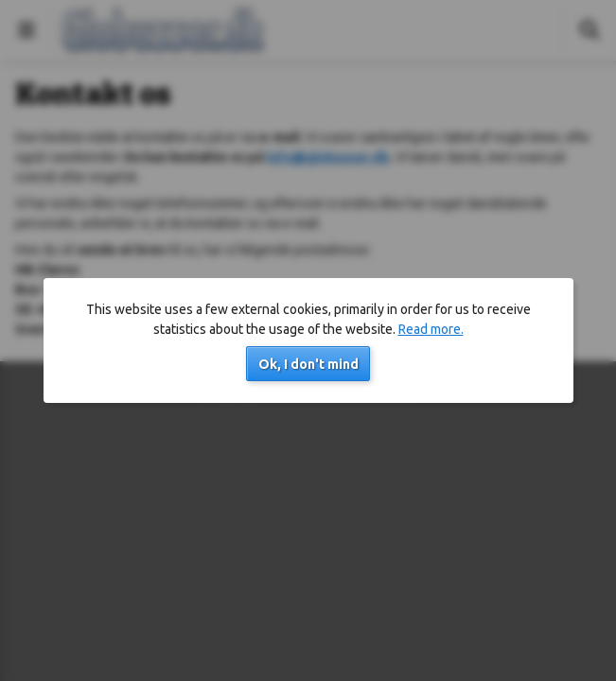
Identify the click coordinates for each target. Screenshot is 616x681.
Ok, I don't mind (308, 364)
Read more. (431, 329)
